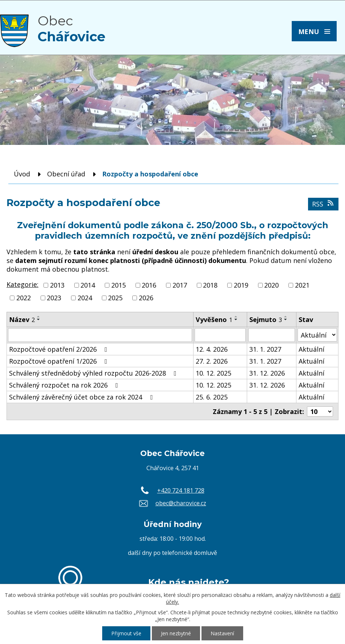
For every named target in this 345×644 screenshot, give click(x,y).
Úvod (22, 174)
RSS (323, 204)
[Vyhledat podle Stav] (317, 335)
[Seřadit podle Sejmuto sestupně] (286, 319)
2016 (149, 285)
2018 (210, 285)
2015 (119, 285)
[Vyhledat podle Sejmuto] (272, 335)
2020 (271, 285)
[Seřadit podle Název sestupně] (39, 319)
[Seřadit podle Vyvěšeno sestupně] (236, 319)
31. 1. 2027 (265, 349)
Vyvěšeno (214, 319)
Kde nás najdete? (189, 582)
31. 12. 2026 (267, 373)
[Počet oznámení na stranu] (320, 411)
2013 (57, 285)
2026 (146, 298)
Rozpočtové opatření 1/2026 (60, 361)
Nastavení (222, 633)
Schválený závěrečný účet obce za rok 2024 (82, 397)
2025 (115, 298)
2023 (54, 298)
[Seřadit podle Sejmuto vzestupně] (286, 317)
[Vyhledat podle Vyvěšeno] (220, 335)
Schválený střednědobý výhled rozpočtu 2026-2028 (94, 373)
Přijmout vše (126, 633)
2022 (24, 298)
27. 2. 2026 (212, 361)
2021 (302, 285)
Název (22, 319)
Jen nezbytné (176, 633)
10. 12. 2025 (213, 373)
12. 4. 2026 (212, 349)
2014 (88, 285)
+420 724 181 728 (181, 490)
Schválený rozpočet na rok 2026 (65, 385)
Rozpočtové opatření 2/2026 (60, 349)
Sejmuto (266, 319)
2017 (180, 285)
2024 (85, 298)
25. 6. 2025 (212, 397)
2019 (241, 285)
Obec (72, 29)
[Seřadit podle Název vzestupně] (39, 317)
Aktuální (311, 349)
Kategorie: (22, 284)
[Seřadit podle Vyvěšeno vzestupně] (236, 317)
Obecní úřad (66, 174)
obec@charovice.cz (181, 503)
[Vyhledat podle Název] (100, 335)
